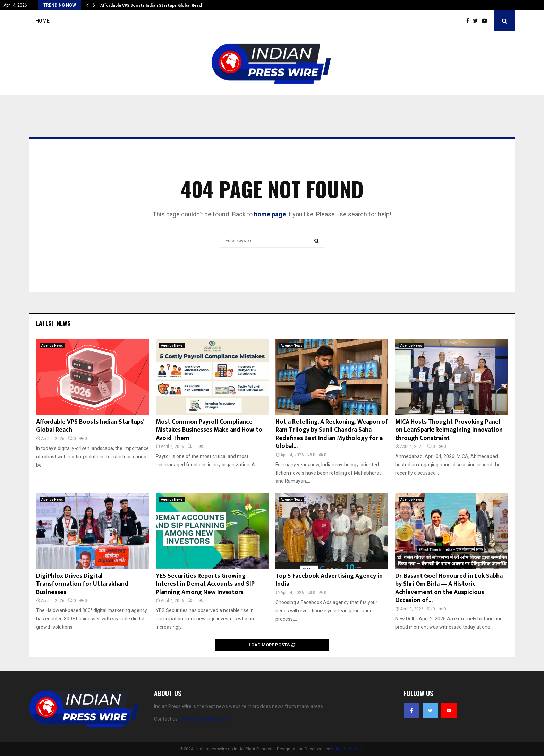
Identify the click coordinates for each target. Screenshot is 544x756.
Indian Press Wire (348, 749)
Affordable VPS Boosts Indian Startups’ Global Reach (152, 5)
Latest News (53, 323)
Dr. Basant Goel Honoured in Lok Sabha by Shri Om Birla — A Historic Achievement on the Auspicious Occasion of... (449, 588)
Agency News (52, 345)
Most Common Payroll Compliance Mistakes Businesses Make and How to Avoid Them (209, 430)
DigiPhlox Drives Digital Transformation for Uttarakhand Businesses (82, 584)
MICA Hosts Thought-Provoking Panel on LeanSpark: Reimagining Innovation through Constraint (449, 430)
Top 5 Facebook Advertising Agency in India (329, 580)
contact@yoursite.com (205, 719)
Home (42, 21)
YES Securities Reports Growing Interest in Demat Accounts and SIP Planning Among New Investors (205, 584)
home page (270, 214)
